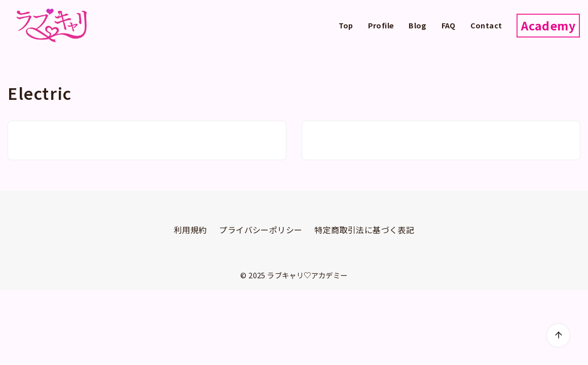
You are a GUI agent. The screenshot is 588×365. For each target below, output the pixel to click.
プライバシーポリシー (261, 230)
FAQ (449, 25)
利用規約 (191, 230)
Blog (418, 25)
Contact (486, 25)
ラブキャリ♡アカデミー (307, 275)
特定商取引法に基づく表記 (364, 230)
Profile (381, 25)
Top (346, 25)
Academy (548, 25)
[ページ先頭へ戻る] (558, 335)
